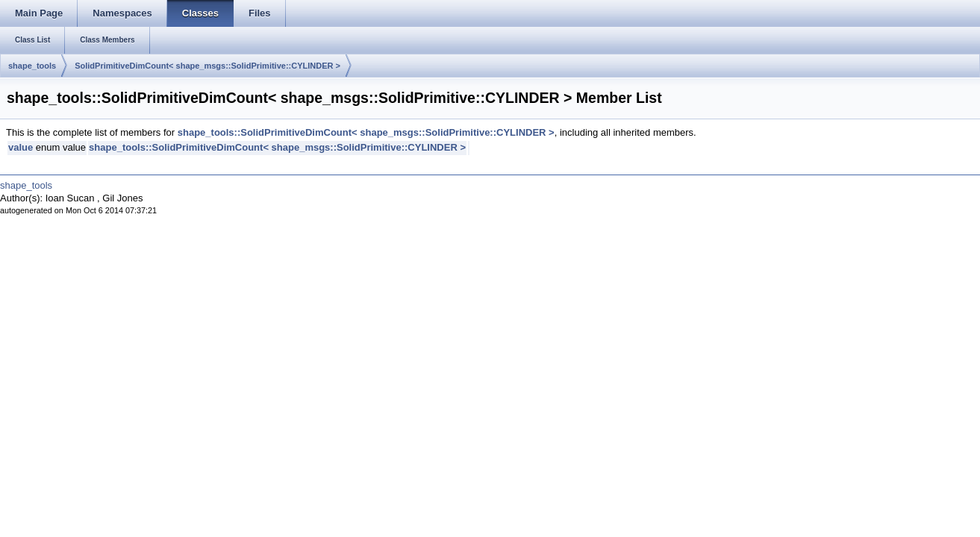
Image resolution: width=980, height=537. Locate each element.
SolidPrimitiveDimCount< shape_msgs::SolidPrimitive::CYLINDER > (207, 66)
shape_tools (32, 66)
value (21, 147)
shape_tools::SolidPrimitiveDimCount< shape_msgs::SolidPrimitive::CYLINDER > (366, 132)
